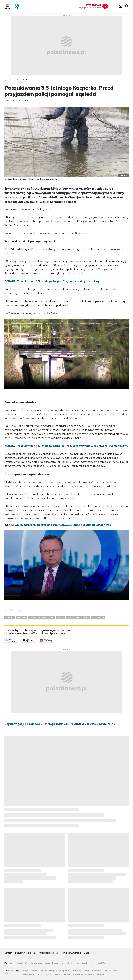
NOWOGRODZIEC (46, 618)
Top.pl (58, 975)
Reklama (32, 953)
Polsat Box (101, 963)
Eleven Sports (68, 963)
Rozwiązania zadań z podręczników (79, 975)
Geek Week (82, 963)
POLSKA (61, 618)
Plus (92, 963)
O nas (86, 953)
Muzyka (101, 975)
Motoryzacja (28, 975)
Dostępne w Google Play (19, 640)
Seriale (49, 975)
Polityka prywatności (71, 953)
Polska (25, 80)
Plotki (87, 971)
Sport (47, 963)
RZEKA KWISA (98, 618)
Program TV (65, 971)
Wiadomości (37, 963)
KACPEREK (21, 618)
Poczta (34, 971)
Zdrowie (40, 975)
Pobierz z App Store (36, 640)
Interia (25, 971)
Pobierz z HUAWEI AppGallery (53, 640)
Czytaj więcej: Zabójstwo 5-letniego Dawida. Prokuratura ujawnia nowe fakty (60, 724)
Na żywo (53, 971)
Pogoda (56, 963)
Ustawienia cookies (49, 953)
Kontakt (8, 953)
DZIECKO (10, 618)
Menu (7, 9)
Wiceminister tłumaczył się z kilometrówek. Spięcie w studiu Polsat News (63, 525)
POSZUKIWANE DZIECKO (78, 618)
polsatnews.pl (12, 80)
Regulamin (20, 953)
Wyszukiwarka (127, 6)
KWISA (32, 618)
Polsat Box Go (22, 963)
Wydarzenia (97, 971)
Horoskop (77, 971)
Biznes (116, 971)
